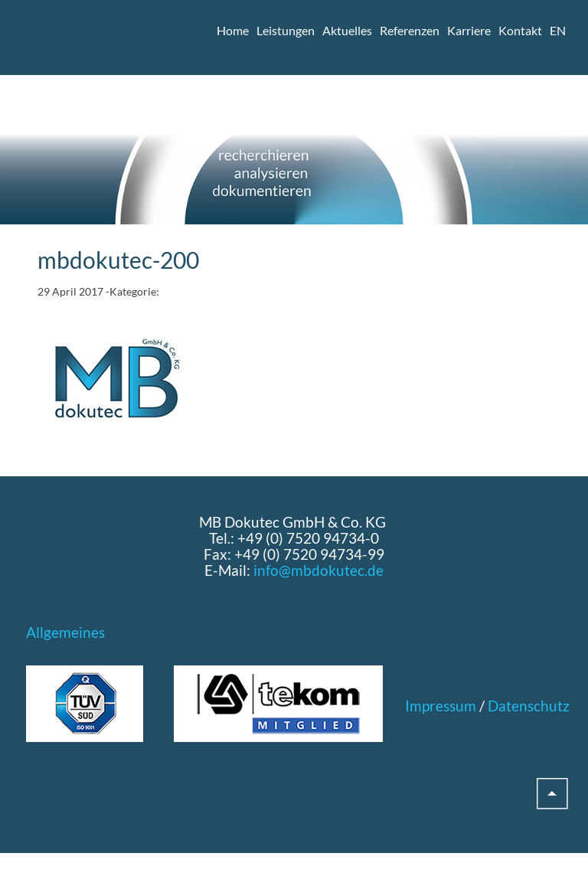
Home (233, 30)
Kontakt (520, 30)
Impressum (441, 706)
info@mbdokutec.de (318, 570)
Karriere (469, 30)
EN (558, 30)
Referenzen (410, 30)
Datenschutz (529, 706)
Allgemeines (65, 632)
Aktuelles (347, 30)
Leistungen (286, 30)
